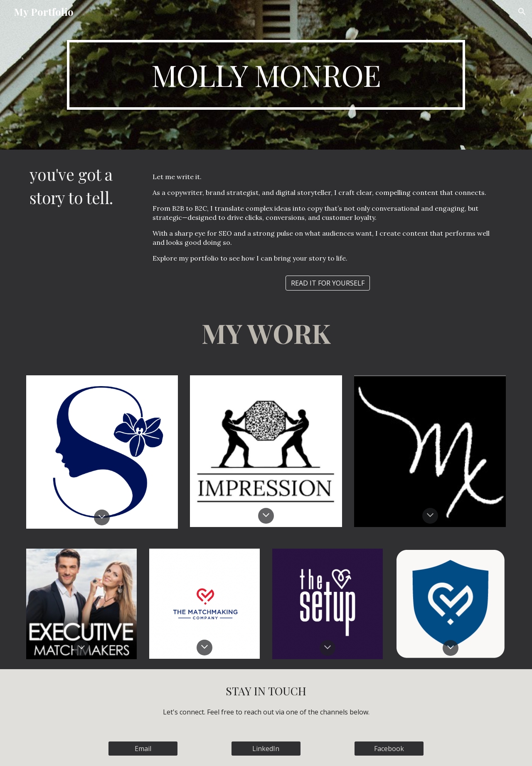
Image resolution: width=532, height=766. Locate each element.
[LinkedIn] (266, 749)
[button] (522, 12)
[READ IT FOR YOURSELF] (328, 283)
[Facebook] (389, 749)
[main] (266, 75)
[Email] (143, 749)
